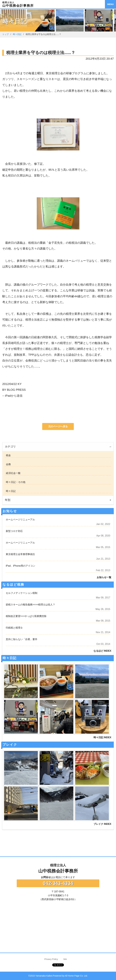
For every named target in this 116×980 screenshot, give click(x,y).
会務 (8, 464)
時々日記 (17, 34)
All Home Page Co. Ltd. (76, 976)
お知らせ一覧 (104, 577)
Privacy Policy (51, 959)
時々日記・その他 (15, 482)
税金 (8, 455)
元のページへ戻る (58, 426)
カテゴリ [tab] (10, 447)
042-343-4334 (58, 883)
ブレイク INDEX (102, 824)
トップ (5, 34)
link (65, 959)
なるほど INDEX (102, 651)
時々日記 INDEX (102, 737)
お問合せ (46, 877)
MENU (110, 4)
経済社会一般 (13, 473)
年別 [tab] (8, 500)
